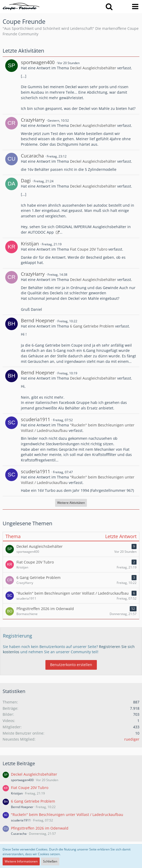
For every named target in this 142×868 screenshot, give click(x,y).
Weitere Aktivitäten (71, 503)
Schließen (50, 861)
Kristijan (30, 244)
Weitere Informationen (21, 861)
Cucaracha (32, 156)
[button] (109, 7)
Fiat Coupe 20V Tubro (89, 249)
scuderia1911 (35, 419)
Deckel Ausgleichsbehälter (93, 68)
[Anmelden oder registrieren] (122, 7)
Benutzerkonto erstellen (71, 665)
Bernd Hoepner (38, 320)
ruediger (132, 739)
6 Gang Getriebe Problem (92, 326)
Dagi (26, 181)
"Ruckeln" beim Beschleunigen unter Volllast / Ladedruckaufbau (67, 815)
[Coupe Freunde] (21, 7)
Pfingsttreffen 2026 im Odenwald (40, 828)
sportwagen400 (38, 62)
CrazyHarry (33, 120)
